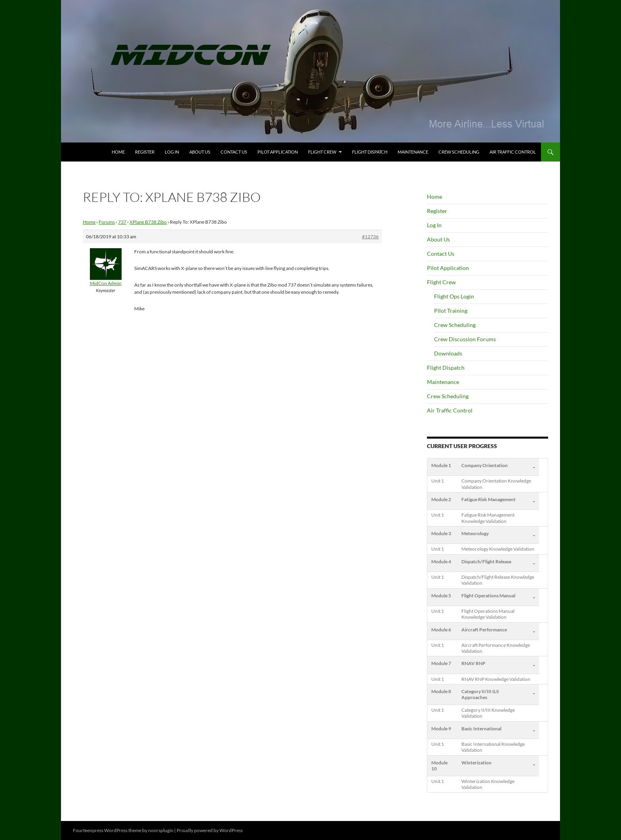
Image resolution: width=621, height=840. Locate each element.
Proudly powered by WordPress (210, 830)
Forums (107, 222)
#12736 (370, 237)
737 (122, 222)
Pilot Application (278, 152)
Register (145, 152)
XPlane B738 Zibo (148, 222)
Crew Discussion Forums (465, 339)
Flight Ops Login (454, 296)
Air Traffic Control (513, 152)
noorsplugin (161, 830)
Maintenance (413, 152)
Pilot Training (451, 311)
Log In (172, 152)
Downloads (448, 353)
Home (118, 152)
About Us (200, 152)
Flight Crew (322, 152)
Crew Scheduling (459, 152)
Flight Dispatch (370, 152)
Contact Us (234, 152)
